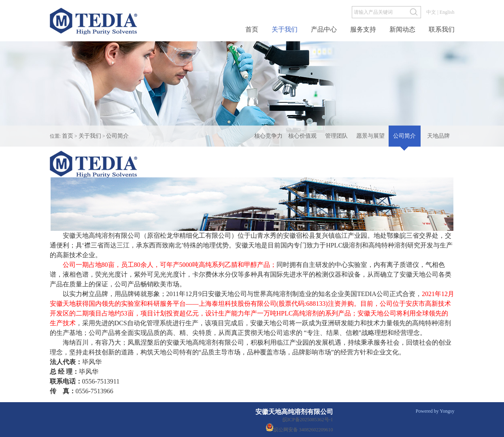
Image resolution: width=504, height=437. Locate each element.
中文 (431, 12)
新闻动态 (402, 30)
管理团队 (336, 136)
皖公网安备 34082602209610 (298, 427)
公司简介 (117, 136)
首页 (252, 30)
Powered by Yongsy (435, 411)
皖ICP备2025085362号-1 (308, 420)
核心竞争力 (268, 136)
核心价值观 (302, 136)
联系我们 (442, 30)
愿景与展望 (370, 136)
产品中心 (324, 30)
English (447, 12)
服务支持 (363, 30)
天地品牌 (438, 136)
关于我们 (285, 30)
